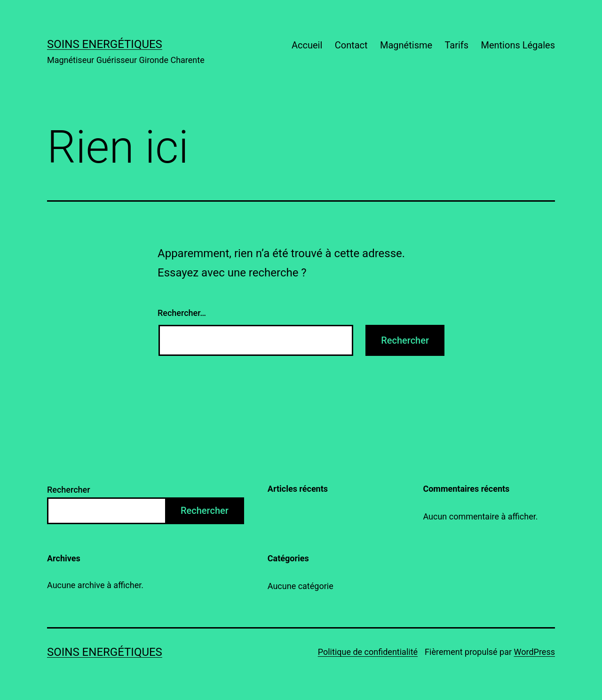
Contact (351, 45)
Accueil (307, 45)
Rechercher (69, 490)
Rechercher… (182, 313)
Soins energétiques (105, 44)
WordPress (535, 652)
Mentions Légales (518, 45)
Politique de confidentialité (368, 652)
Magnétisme (406, 45)
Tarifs (456, 45)
